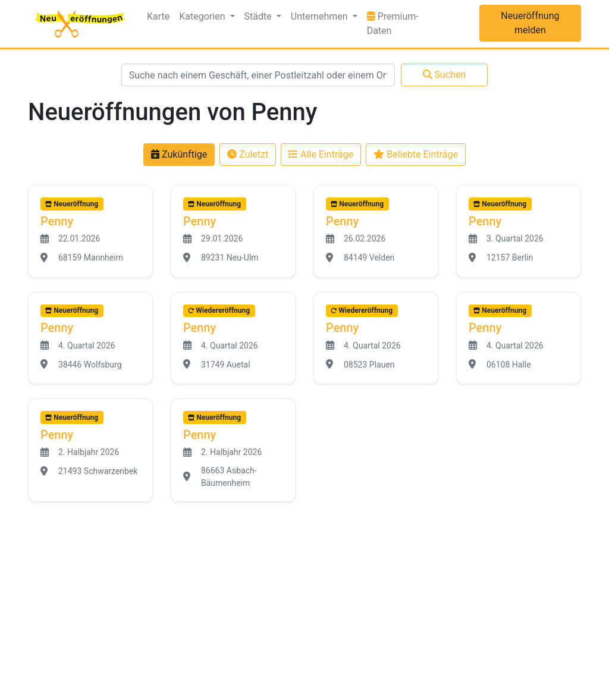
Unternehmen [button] (321, 16)
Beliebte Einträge (416, 154)
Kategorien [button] (203, 16)
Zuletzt (248, 154)
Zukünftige (179, 154)
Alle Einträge (321, 154)
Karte (158, 16)
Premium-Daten (405, 23)
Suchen (445, 75)
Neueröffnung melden (530, 23)
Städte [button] (259, 16)
